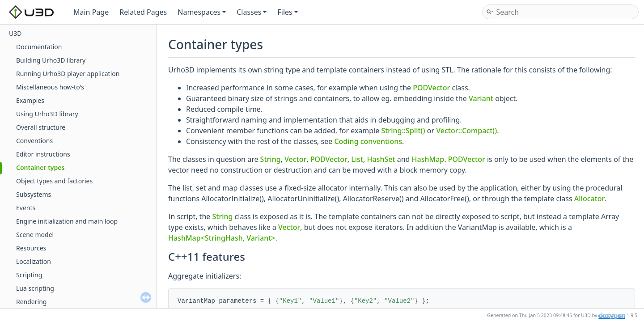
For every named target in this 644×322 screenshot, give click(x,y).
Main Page (91, 12)
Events (26, 208)
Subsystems (34, 194)
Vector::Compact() (466, 131)
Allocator (590, 199)
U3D (15, 33)
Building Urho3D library (51, 60)
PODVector (431, 88)
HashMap (428, 159)
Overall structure (41, 127)
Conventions (34, 141)
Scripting (29, 275)
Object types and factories (54, 181)
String (271, 159)
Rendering (31, 302)
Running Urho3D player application (68, 74)
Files (287, 12)
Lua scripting (35, 288)
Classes (252, 12)
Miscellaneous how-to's (50, 87)
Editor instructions (43, 154)
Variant (481, 98)
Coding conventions (368, 141)
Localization (34, 261)
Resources (31, 248)
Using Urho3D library (47, 114)
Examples (30, 100)
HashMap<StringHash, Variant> (222, 238)
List (357, 159)
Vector (295, 159)
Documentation (39, 47)
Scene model (35, 235)
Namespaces (202, 12)
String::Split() (403, 131)
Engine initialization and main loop (67, 221)
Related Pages (143, 12)
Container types (40, 167)
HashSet (381, 159)
